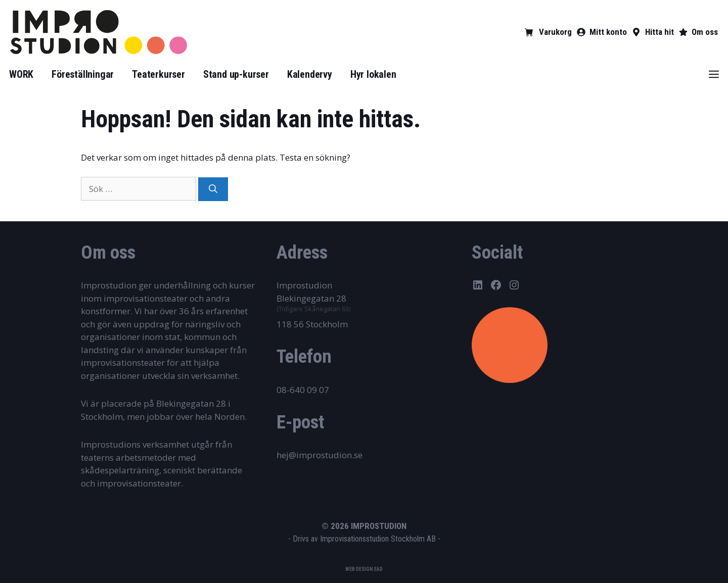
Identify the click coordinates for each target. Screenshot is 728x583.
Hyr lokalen (373, 74)
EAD (378, 569)
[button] (714, 74)
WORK (21, 74)
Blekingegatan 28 (311, 298)
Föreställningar (83, 74)
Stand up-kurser (236, 74)
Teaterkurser (158, 74)
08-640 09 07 (303, 390)
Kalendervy (310, 74)
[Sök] (213, 189)
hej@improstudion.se (320, 455)
